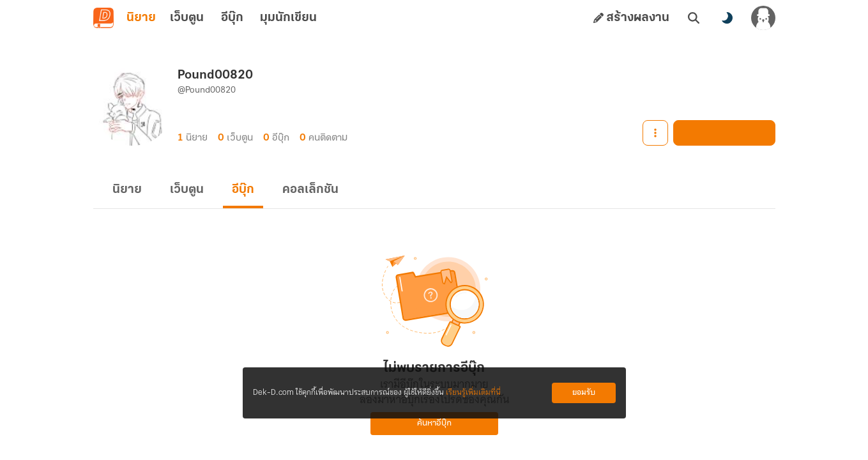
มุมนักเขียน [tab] (288, 18)
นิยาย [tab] (141, 18)
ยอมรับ (584, 393)
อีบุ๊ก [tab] (232, 18)
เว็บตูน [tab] (187, 18)
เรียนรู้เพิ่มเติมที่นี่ (473, 393)
